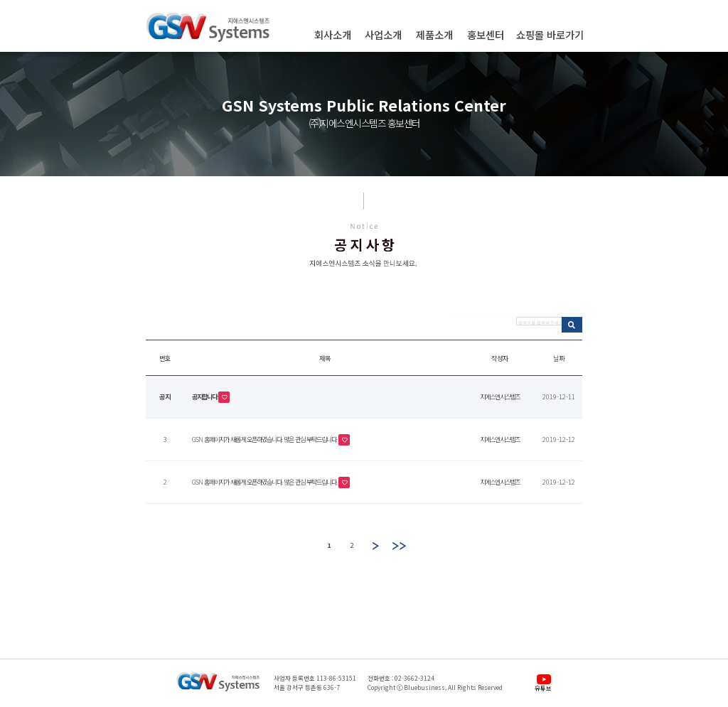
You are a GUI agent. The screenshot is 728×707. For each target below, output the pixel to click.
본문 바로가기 (0, 0)
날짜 (559, 358)
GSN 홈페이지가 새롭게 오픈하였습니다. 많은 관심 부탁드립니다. (265, 438)
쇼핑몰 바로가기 (550, 35)
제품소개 (434, 35)
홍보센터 (486, 35)
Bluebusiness (424, 687)
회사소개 (333, 35)
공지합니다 (205, 396)
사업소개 (383, 35)
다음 (376, 546)
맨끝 (400, 546)
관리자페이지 (218, 704)
